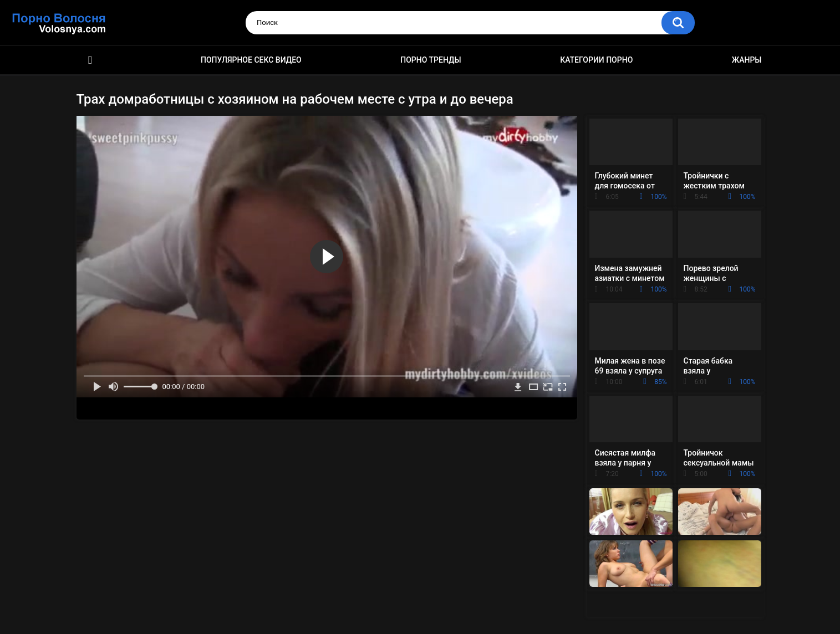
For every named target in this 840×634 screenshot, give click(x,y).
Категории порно (596, 60)
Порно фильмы (90, 60)
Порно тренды (431, 60)
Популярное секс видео (251, 60)
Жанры (747, 60)
